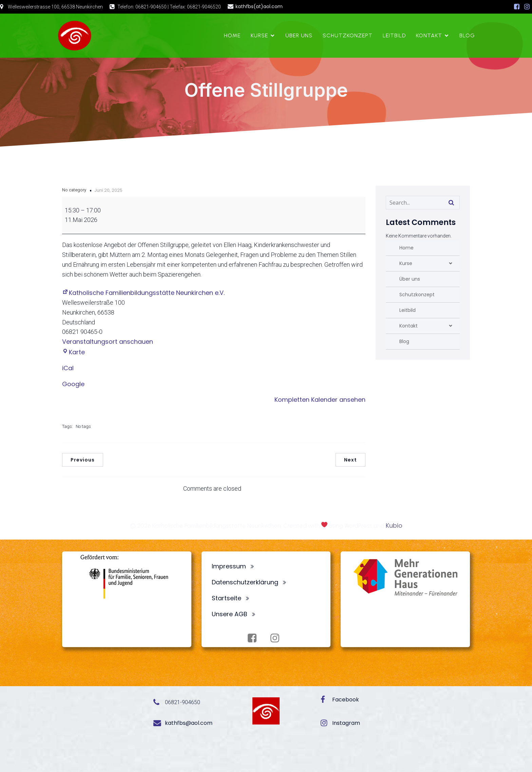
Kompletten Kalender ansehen (320, 400)
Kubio (394, 525)
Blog (467, 35)
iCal (68, 368)
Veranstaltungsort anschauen (108, 342)
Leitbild (394, 35)
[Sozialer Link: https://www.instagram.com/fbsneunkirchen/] (527, 7)
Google (73, 384)
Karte (73, 352)
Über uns (299, 35)
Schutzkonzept (348, 35)
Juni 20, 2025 (108, 190)
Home (232, 35)
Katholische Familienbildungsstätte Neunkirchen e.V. (143, 293)
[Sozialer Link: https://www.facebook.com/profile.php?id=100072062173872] (517, 7)
